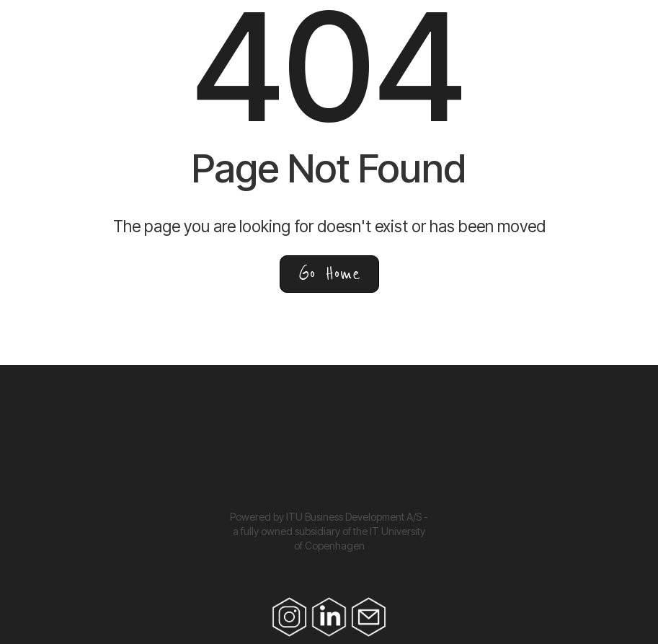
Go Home (329, 274)
